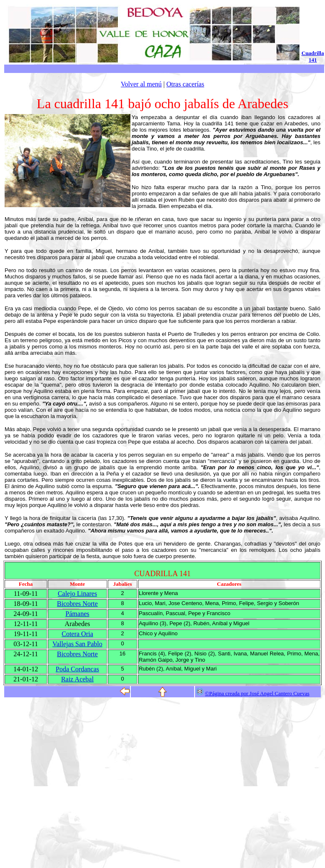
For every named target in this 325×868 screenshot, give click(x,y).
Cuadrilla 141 (313, 56)
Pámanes (77, 614)
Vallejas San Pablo (77, 644)
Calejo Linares (78, 594)
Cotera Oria (77, 634)
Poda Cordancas (78, 669)
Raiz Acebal (78, 679)
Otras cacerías (185, 84)
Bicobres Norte (77, 604)
